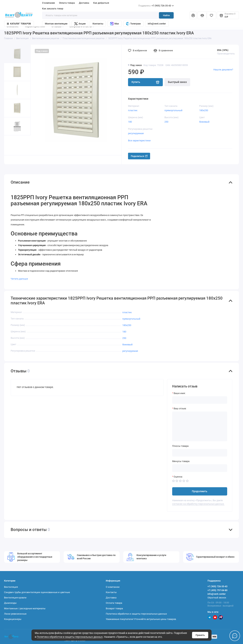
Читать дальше (19, 279)
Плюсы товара (180, 446)
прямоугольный (173, 110)
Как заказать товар (53, 9)
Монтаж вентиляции (56, 24)
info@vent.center (157, 24)
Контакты (98, 24)
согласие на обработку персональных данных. (198, 504)
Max (115, 24)
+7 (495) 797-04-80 (217, 590)
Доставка (84, 3)
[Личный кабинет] (193, 15)
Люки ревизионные (15, 614)
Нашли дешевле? (223, 70)
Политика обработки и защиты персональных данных (70, 637)
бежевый (204, 122)
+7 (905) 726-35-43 (156, 6)
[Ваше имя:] (200, 400)
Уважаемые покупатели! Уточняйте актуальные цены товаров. (141, 619)
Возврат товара (114, 608)
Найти (166, 15)
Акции (80, 24)
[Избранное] (211, 15)
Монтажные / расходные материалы (25, 608)
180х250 (204, 110)
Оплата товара (67, 3)
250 (166, 122)
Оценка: (178, 477)
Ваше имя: (180, 393)
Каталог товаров (19, 24)
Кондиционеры (13, 619)
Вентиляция (11, 587)
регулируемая (136, 133)
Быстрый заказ (177, 82)
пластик (133, 110)
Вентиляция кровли (15, 598)
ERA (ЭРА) (223, 50)
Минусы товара (181, 461)
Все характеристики (139, 141)
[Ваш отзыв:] (200, 426)
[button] (11, 145)
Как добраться (101, 3)
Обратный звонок (217, 598)
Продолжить (200, 491)
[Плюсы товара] (200, 453)
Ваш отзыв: (180, 408)
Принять (200, 635)
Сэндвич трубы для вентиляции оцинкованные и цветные (37, 592)
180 (130, 122)
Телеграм (133, 24)
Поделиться (139, 156)
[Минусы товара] (200, 468)
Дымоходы (10, 603)
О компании (48, 3)
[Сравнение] (202, 15)
